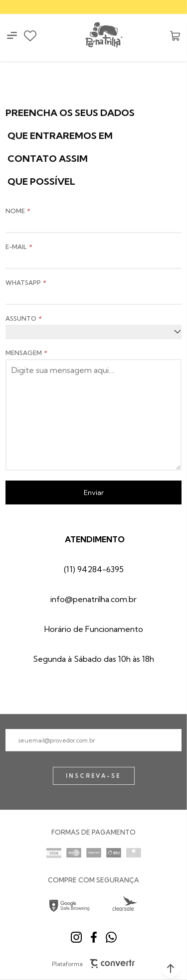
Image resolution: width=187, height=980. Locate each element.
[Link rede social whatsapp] (111, 937)
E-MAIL (18, 247)
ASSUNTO (23, 318)
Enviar (94, 492)
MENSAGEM (26, 353)
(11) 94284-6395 (94, 569)
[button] (171, 969)
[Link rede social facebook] (94, 937)
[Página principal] (103, 36)
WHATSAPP (25, 283)
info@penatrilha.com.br (93, 599)
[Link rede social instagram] (76, 937)
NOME (17, 211)
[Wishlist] (30, 36)
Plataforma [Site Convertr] (93, 964)
